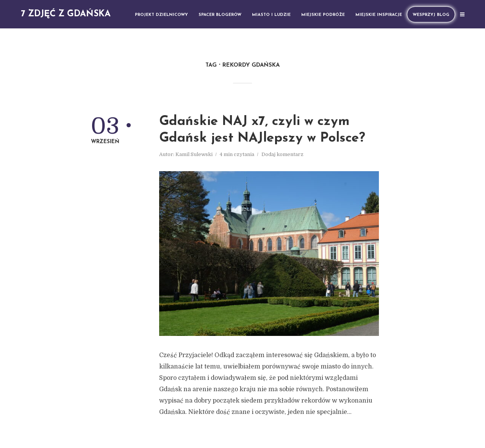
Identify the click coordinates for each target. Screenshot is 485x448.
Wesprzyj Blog (431, 15)
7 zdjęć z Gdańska (66, 14)
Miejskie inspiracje (379, 15)
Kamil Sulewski (194, 154)
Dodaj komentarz (282, 154)
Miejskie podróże (323, 15)
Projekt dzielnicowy (161, 15)
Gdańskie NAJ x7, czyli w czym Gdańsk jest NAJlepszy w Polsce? (262, 130)
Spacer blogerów (220, 15)
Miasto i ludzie (271, 15)
